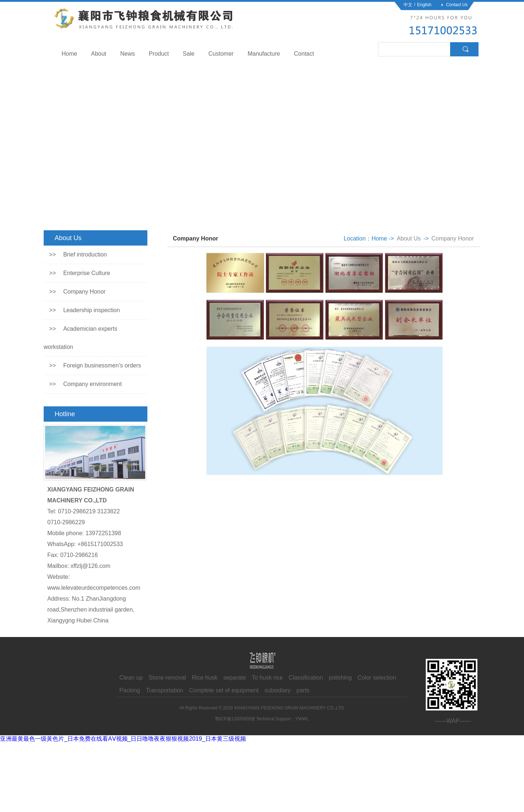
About (99, 54)
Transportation (165, 690)
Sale (188, 54)
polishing (340, 678)
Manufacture (264, 54)
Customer (221, 54)
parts (303, 690)
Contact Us (457, 5)
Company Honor (77, 292)
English (424, 5)
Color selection (377, 678)
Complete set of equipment (224, 690)
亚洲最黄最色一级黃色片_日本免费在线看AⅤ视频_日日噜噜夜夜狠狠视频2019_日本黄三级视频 (123, 739)
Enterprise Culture (80, 273)
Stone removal (167, 678)
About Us (409, 238)
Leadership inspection (84, 310)
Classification (306, 678)
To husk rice (267, 678)
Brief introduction (78, 254)
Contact (304, 54)
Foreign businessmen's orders (95, 365)
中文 (408, 5)
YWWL (302, 719)
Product (159, 54)
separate (234, 678)
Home (69, 54)
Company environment (86, 384)
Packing (130, 690)
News (127, 54)
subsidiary (278, 690)
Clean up (131, 678)
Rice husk (205, 678)
